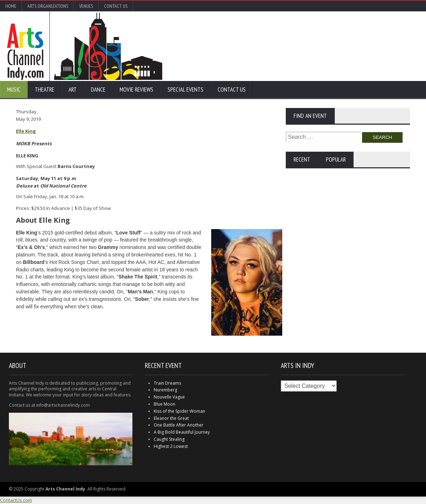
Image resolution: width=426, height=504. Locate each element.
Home (11, 6)
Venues (86, 6)
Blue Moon (165, 404)
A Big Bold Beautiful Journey (182, 432)
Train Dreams (167, 383)
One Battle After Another (179, 425)
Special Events (185, 90)
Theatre (45, 90)
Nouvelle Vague (169, 397)
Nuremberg (165, 390)
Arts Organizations (48, 6)
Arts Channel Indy (85, 46)
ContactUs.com (16, 500)
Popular (336, 159)
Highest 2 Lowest (171, 446)
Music (14, 90)
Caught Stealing (169, 439)
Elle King (26, 131)
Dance (98, 90)
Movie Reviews (136, 90)
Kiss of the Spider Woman (179, 411)
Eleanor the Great (171, 418)
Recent (302, 159)
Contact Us (116, 6)
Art (73, 90)
